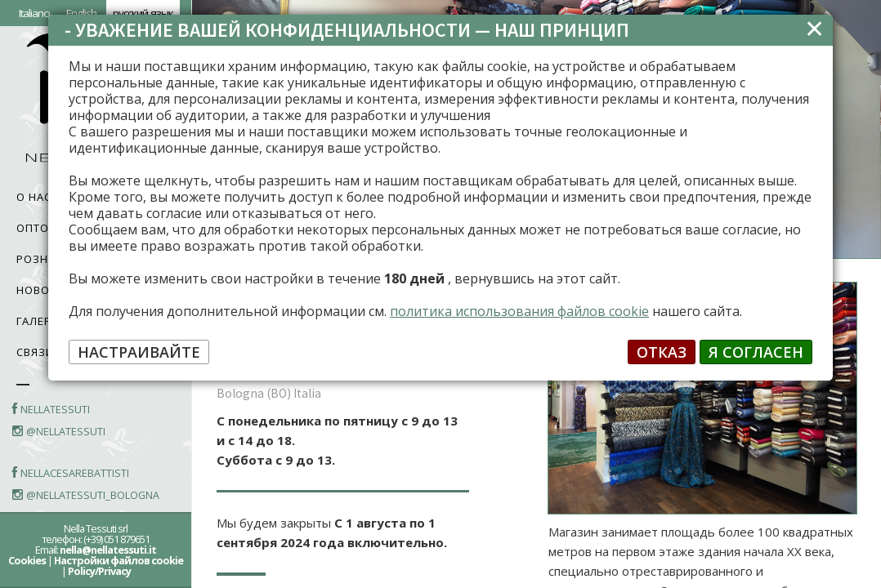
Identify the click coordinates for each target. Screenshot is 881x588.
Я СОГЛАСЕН (756, 352)
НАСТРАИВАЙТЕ (139, 352)
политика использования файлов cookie (519, 311)
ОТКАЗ (662, 352)
